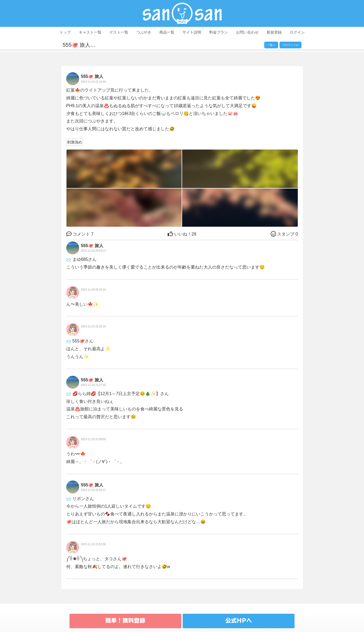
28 (182, 234)
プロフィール (291, 45)
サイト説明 (192, 32)
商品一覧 (167, 32)
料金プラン (219, 32)
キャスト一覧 (90, 32)
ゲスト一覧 (119, 32)
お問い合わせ (247, 32)
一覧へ (271, 45)
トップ (65, 32)
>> (69, 259)
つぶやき (144, 32)
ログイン (297, 32)
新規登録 (274, 32)
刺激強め (75, 142)
